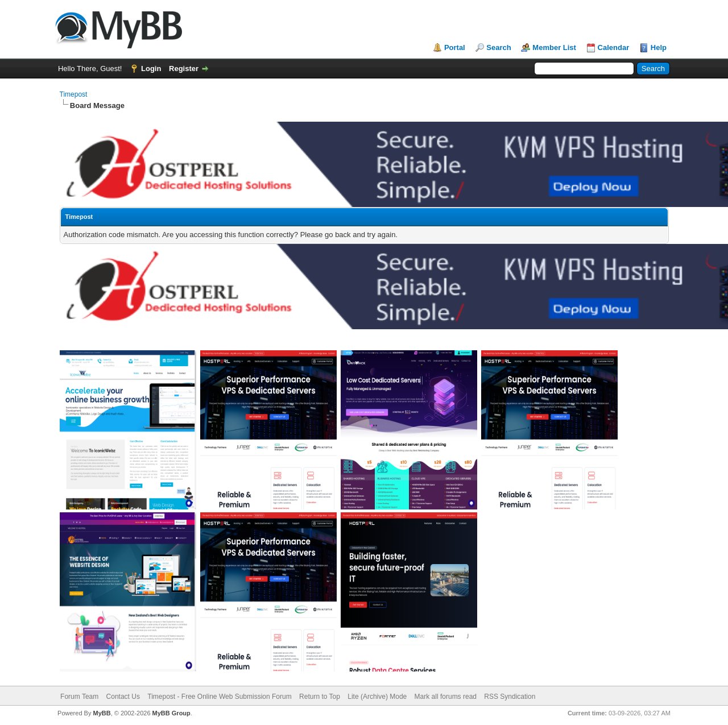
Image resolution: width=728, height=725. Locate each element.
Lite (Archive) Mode (377, 697)
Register (184, 69)
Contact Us (123, 697)
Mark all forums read (446, 697)
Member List (554, 47)
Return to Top (320, 697)
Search (499, 47)
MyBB (102, 713)
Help (659, 47)
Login (151, 69)
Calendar (614, 47)
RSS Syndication (510, 697)
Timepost (74, 94)
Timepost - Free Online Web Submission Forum (219, 697)
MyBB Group (171, 713)
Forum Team (79, 697)
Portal (455, 47)
